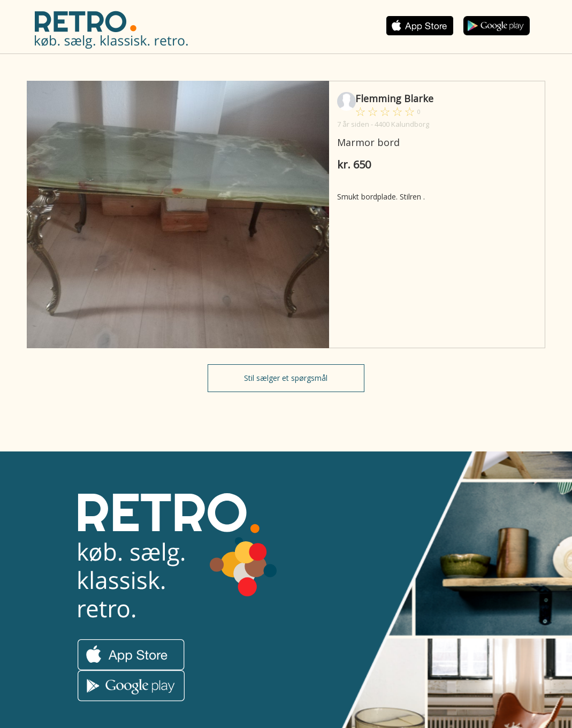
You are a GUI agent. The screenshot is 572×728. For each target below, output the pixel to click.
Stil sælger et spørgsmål (286, 378)
